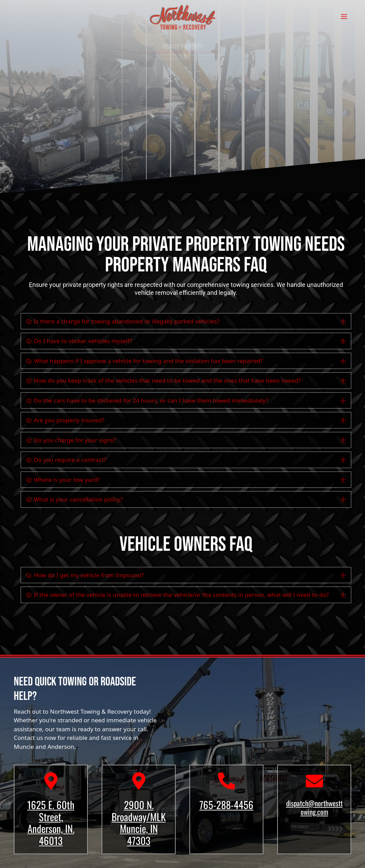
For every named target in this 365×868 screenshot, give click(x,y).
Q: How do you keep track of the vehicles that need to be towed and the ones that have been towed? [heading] (164, 380)
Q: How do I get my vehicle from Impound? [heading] (85, 575)
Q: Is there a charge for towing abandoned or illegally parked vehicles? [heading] (123, 321)
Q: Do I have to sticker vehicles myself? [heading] (79, 341)
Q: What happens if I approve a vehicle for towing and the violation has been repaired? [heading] (145, 361)
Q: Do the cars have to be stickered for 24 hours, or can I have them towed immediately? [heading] (147, 400)
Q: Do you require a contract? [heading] (66, 460)
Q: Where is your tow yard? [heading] (63, 480)
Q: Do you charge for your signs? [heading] (71, 440)
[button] (343, 321)
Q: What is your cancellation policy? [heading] (75, 499)
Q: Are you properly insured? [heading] (65, 420)
